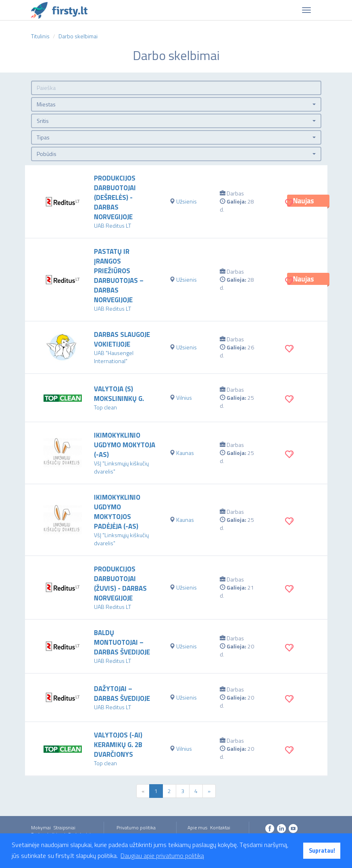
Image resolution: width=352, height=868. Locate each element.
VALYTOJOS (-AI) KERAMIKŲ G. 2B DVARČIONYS (118, 745)
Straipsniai (65, 828)
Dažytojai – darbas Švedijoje (122, 694)
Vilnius (184, 398)
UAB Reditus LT (112, 225)
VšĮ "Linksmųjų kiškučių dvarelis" (121, 467)
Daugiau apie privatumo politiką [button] (162, 856)
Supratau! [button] (322, 851)
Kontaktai (220, 828)
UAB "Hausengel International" (114, 357)
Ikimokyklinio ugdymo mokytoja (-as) (125, 445)
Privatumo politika (136, 828)
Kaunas (185, 453)
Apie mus (197, 828)
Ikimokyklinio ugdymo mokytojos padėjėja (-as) (117, 512)
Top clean (105, 407)
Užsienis (186, 201)
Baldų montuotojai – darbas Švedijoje (122, 642)
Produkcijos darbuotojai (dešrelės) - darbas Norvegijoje (115, 197)
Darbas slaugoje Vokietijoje (122, 339)
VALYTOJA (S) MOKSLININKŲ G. (119, 394)
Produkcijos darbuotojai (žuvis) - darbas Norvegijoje (120, 584)
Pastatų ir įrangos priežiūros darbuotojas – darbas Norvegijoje (119, 276)
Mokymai (41, 828)
